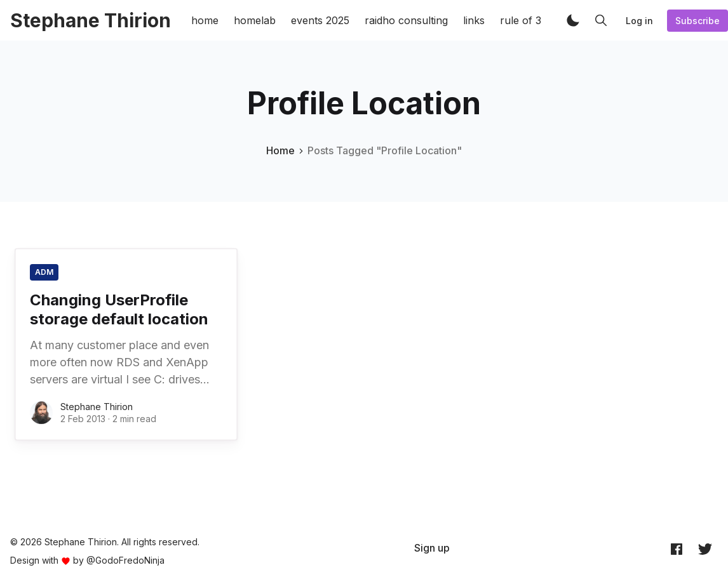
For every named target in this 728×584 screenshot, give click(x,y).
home (205, 20)
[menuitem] (432, 548)
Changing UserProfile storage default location (119, 309)
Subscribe (698, 21)
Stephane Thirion (97, 407)
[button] (573, 20)
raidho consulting (406, 20)
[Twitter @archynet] (705, 548)
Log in (639, 21)
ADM (44, 272)
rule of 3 (521, 20)
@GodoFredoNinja (125, 560)
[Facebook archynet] (677, 548)
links (474, 20)
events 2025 (320, 20)
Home (280, 150)
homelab (255, 20)
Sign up (432, 548)
